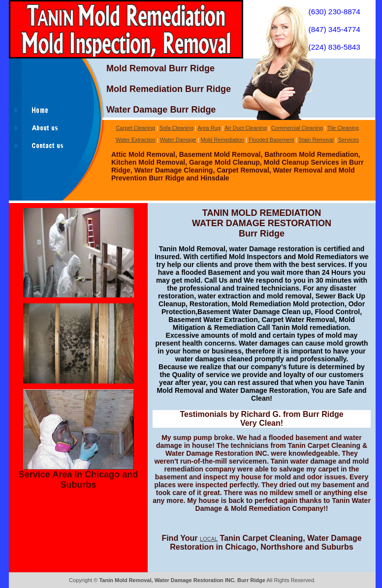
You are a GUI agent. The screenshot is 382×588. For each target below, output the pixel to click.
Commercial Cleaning (297, 128)
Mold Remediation (222, 140)
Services (349, 140)
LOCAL (209, 539)
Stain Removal (316, 140)
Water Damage (178, 140)
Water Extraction (136, 140)
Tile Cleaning (343, 128)
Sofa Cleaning (176, 128)
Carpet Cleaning (135, 128)
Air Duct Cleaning (246, 128)
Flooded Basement (271, 140)
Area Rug (209, 128)
